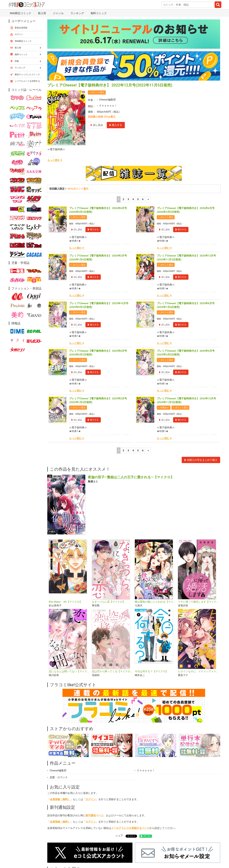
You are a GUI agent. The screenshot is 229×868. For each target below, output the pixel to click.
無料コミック (99, 13)
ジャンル (58, 13)
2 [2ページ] (123, 199)
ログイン (91, 799)
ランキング (77, 13)
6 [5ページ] (143, 199)
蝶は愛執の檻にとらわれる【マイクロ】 (155, 602)
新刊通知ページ (95, 815)
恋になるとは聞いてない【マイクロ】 (69, 671)
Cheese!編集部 (107, 100)
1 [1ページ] (119, 199)
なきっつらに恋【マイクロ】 (108, 602)
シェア (119, 836)
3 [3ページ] (128, 199)
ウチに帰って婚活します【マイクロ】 (198, 602)
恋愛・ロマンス (59, 777)
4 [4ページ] (133, 199)
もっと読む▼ (55, 160)
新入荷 (42, 13)
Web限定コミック (20, 13)
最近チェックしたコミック (27, 74)
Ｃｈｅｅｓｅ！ (108, 106)
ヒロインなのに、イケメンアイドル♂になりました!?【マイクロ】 (198, 671)
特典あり (165, 407)
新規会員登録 (21, 28)
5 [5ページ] (138, 199)
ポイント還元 (98, 92)
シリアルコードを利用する (27, 81)
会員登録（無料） (60, 799)
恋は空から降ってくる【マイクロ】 (112, 671)
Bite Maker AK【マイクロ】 (65, 602)
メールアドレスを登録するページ (130, 828)
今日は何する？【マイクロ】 (151, 671)
